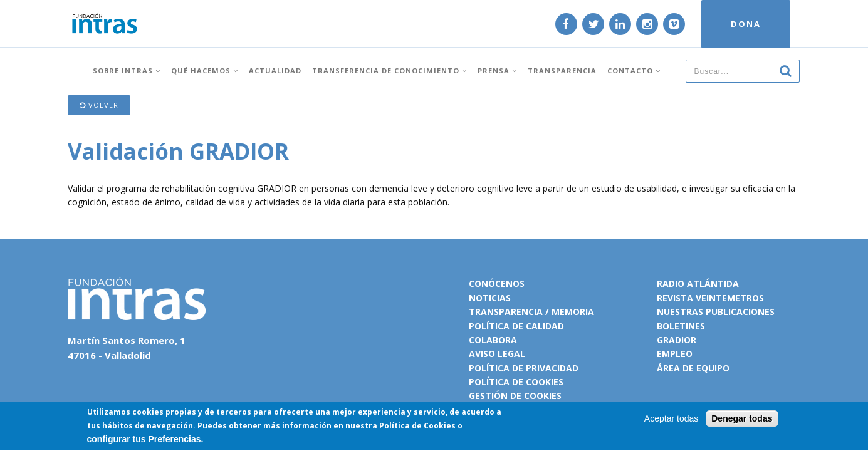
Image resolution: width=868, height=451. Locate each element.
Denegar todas (742, 419)
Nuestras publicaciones (716, 312)
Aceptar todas (671, 419)
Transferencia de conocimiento (390, 70)
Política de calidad (516, 326)
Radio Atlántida (698, 283)
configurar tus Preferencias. (145, 440)
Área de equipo (693, 368)
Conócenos (497, 283)
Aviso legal (497, 354)
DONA (746, 24)
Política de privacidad (524, 368)
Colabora (493, 340)
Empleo (675, 354)
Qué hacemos (205, 70)
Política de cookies (516, 382)
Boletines (681, 326)
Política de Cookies (417, 427)
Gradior (677, 340)
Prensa (497, 70)
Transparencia (562, 70)
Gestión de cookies (515, 396)
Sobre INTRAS (127, 70)
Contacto (634, 70)
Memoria (573, 312)
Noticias (490, 298)
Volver (99, 105)
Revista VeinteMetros (710, 298)
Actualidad (275, 70)
